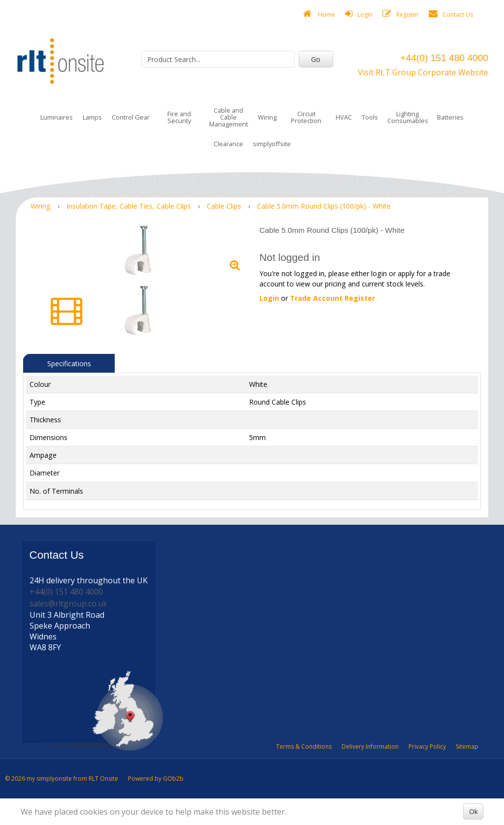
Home (319, 14)
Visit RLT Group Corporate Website (423, 72)
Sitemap (467, 746)
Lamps (92, 117)
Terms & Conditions (304, 746)
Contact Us (451, 14)
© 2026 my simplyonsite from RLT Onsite (62, 778)
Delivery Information (370, 746)
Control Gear (131, 117)
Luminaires (57, 117)
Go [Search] (316, 59)
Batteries (450, 117)
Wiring (267, 117)
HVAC (344, 117)
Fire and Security (179, 117)
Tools (370, 117)
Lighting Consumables (408, 117)
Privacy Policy (427, 746)
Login (359, 14)
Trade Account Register (332, 298)
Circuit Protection (306, 117)
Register (401, 14)
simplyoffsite (272, 144)
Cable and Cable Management (229, 117)
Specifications (69, 364)
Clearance (228, 144)
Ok (473, 811)
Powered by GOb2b (156, 778)
